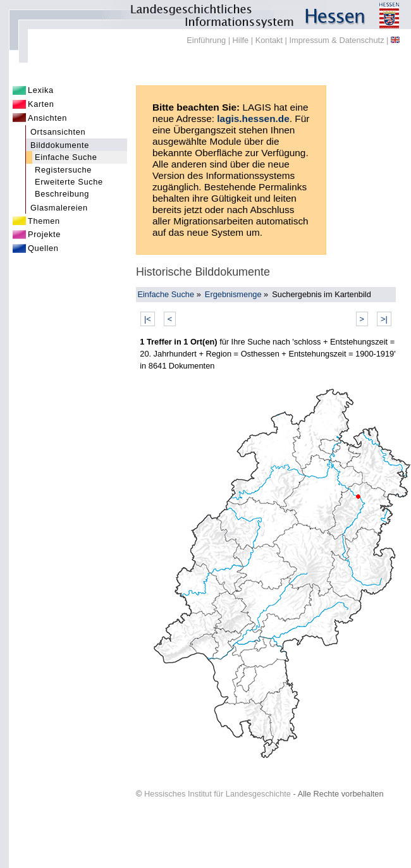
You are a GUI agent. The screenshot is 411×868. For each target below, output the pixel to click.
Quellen (43, 248)
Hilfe (241, 40)
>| (384, 319)
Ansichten (47, 118)
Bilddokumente (60, 145)
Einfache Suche (66, 157)
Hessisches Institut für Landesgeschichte (218, 794)
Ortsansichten (58, 132)
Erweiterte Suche (69, 182)
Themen (44, 221)
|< (148, 319)
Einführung (206, 40)
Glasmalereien (59, 208)
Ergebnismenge (233, 294)
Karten (41, 104)
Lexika (41, 90)
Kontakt (269, 40)
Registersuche (63, 170)
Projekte (44, 234)
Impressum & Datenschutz (336, 40)
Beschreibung (62, 194)
